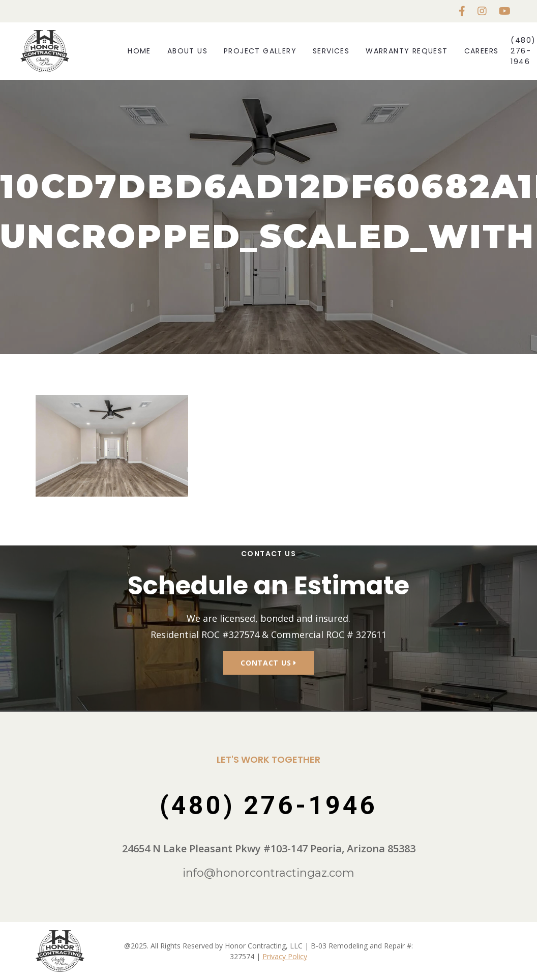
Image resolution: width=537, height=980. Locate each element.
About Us (187, 51)
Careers (482, 51)
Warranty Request (407, 51)
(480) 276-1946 (523, 51)
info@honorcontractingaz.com (268, 873)
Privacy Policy (285, 956)
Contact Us (268, 663)
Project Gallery (260, 51)
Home (139, 51)
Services (331, 51)
